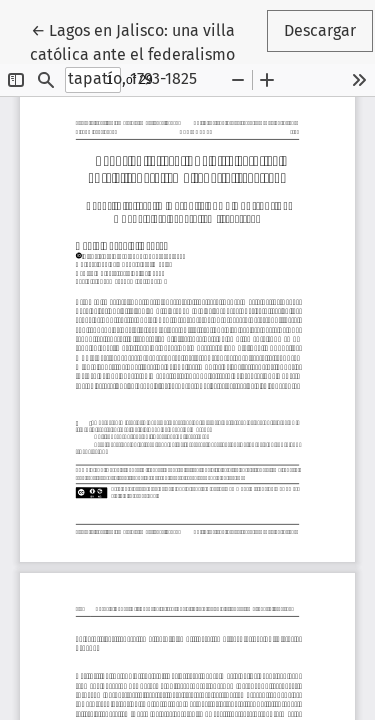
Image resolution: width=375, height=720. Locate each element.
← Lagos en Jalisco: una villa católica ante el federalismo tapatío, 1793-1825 (147, 53)
